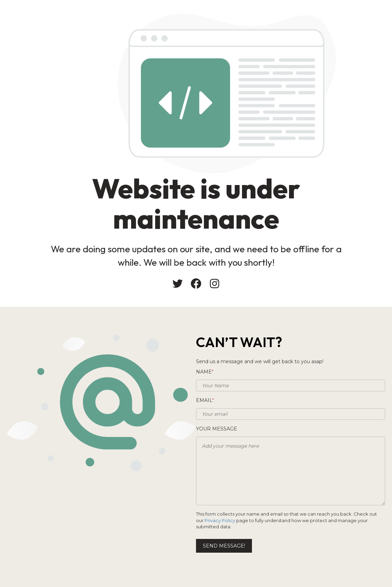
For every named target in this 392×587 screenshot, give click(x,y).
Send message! (224, 546)
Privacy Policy (220, 520)
